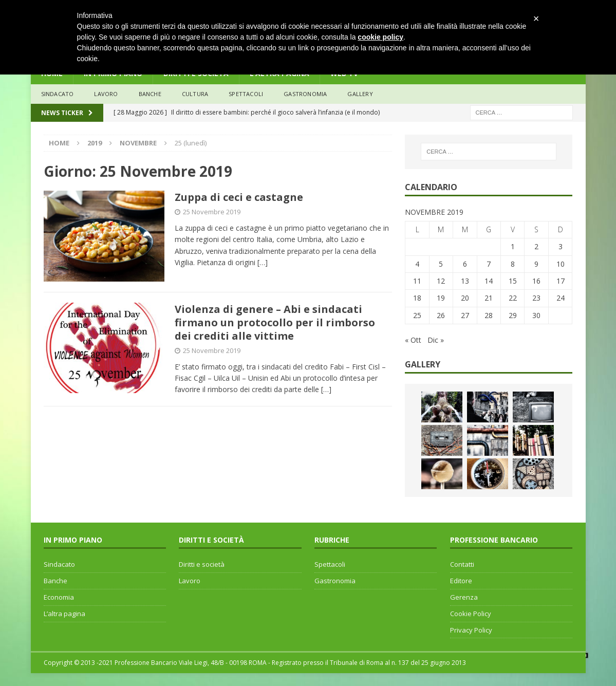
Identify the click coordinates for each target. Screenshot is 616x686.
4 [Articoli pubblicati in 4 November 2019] (417, 264)
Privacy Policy (471, 630)
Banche (55, 581)
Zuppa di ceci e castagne (239, 197)
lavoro (106, 94)
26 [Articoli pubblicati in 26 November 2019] (441, 315)
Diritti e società (202, 564)
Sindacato (59, 564)
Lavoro (190, 581)
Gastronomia (305, 94)
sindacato (58, 94)
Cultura (195, 94)
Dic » (436, 340)
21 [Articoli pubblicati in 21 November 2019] (489, 298)
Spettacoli (246, 94)
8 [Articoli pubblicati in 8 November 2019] (513, 264)
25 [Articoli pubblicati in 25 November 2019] (417, 315)
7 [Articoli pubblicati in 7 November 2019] (489, 264)
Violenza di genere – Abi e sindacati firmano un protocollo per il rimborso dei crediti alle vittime (275, 322)
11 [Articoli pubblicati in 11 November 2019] (417, 281)
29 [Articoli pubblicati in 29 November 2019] (513, 315)
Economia (59, 597)
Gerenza (464, 597)
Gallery (360, 94)
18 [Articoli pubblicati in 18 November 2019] (417, 298)
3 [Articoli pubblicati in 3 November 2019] (561, 246)
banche (150, 94)
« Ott (413, 340)
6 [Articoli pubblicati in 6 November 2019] (465, 264)
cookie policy (380, 37)
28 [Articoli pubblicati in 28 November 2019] (489, 315)
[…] (263, 262)
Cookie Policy (471, 614)
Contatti (462, 564)
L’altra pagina (64, 614)
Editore (461, 581)
